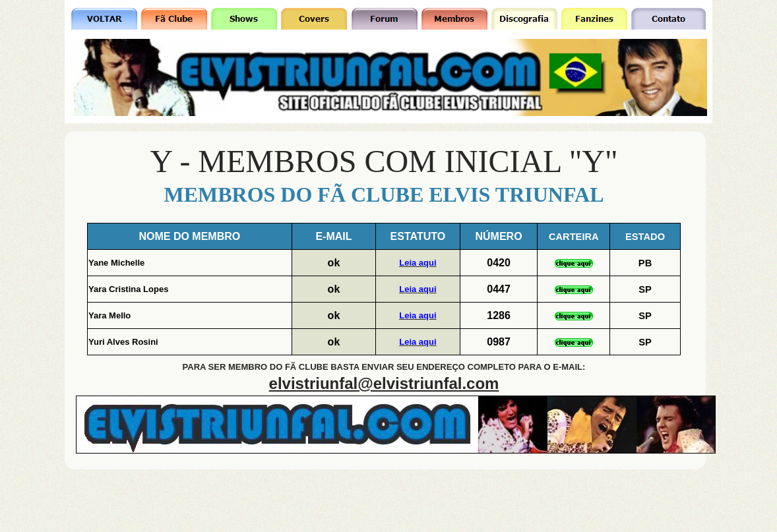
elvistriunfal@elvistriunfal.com (384, 383)
